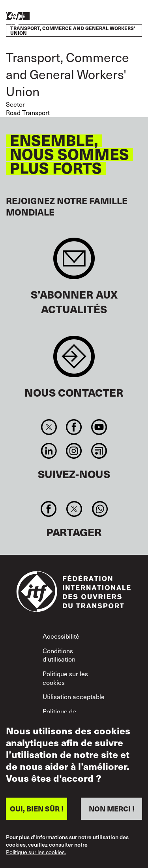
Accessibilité (61, 636)
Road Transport (28, 113)
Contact (74, 360)
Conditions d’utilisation (59, 655)
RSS (99, 451)
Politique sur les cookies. (36, 852)
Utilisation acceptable (74, 697)
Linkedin (49, 451)
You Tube (99, 427)
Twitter (49, 427)
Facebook (74, 427)
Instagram (74, 451)
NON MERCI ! (112, 808)
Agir (119, 17)
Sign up (74, 262)
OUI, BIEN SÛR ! (37, 808)
